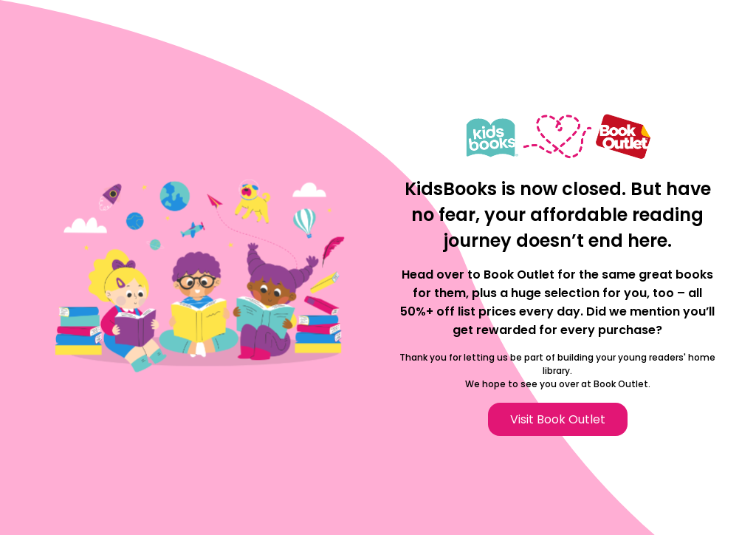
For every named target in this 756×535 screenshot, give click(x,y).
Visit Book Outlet (558, 419)
